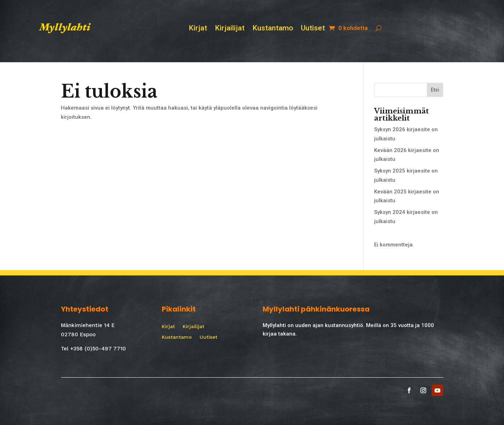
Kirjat (198, 29)
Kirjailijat (230, 29)
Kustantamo (273, 29)
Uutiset (313, 29)
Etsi (435, 90)
